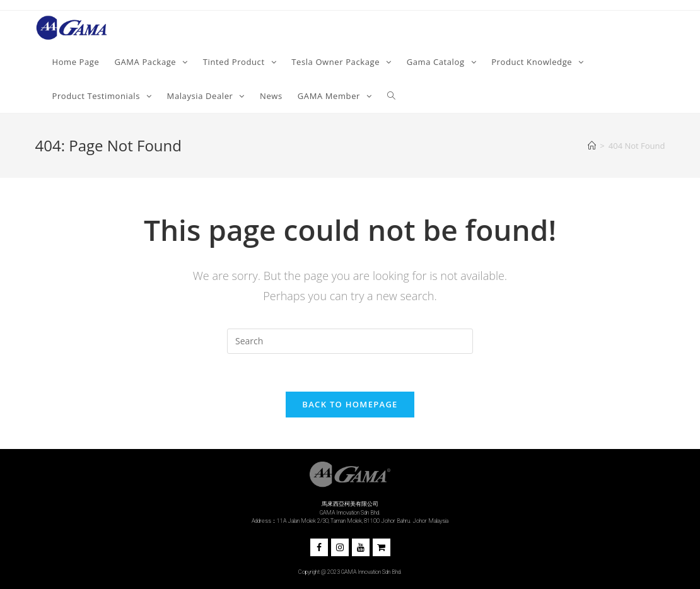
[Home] (592, 146)
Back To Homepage (350, 404)
